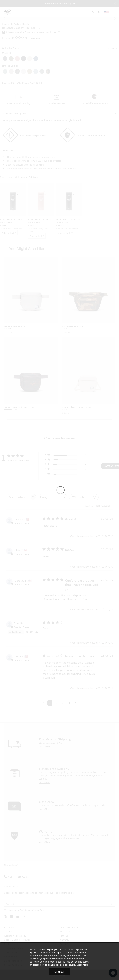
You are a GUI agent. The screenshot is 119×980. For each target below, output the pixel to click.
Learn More (82, 965)
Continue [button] (59, 972)
